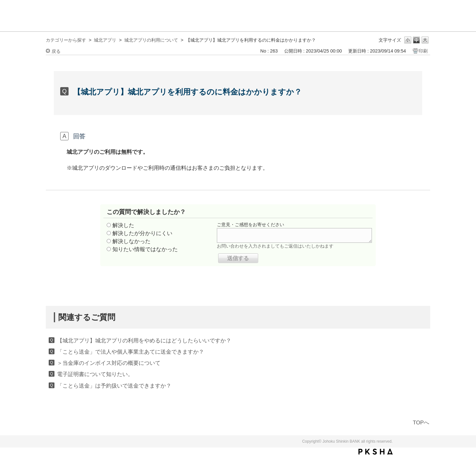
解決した (123, 225)
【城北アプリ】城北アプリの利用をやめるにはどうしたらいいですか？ (144, 341)
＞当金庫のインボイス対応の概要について (109, 363)
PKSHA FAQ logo (376, 452)
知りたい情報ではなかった (145, 249)
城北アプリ (105, 40)
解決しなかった (131, 241)
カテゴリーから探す (66, 40)
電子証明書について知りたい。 (95, 374)
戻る (56, 51)
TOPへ (421, 423)
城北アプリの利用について (151, 40)
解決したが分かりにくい (142, 233)
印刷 (423, 51)
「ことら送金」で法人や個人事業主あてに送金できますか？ (131, 352)
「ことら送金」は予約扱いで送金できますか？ (114, 386)
